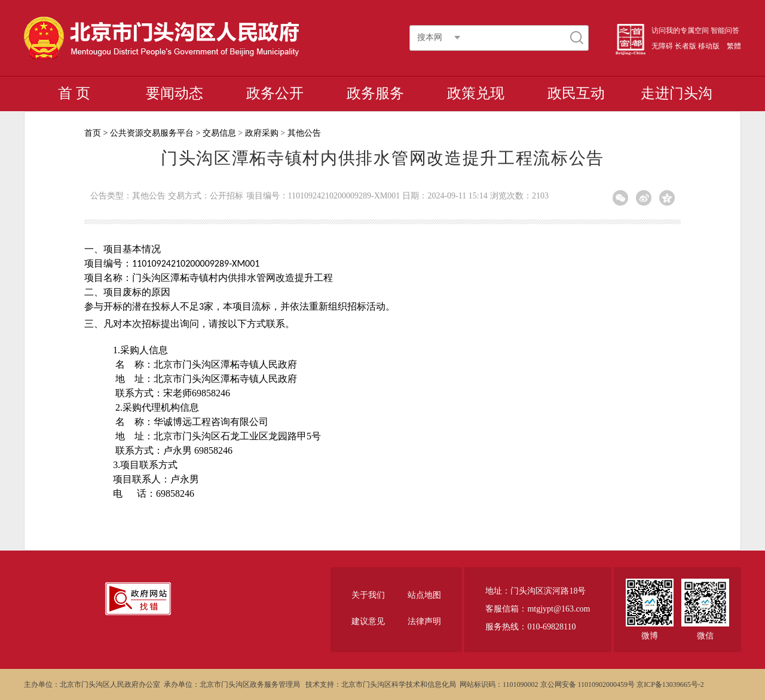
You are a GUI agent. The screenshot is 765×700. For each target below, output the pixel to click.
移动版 (709, 46)
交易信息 (219, 133)
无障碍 (662, 46)
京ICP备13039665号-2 (670, 684)
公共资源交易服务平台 (152, 133)
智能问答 (725, 30)
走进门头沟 (677, 93)
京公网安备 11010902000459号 (588, 684)
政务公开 (275, 93)
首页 (93, 133)
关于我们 (368, 595)
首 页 (74, 93)
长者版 (686, 46)
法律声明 (424, 621)
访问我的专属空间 (680, 30)
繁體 (734, 46)
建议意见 (368, 621)
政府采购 (262, 133)
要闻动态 (175, 93)
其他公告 (304, 133)
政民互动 (576, 93)
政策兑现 (476, 93)
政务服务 (375, 93)
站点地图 (424, 595)
